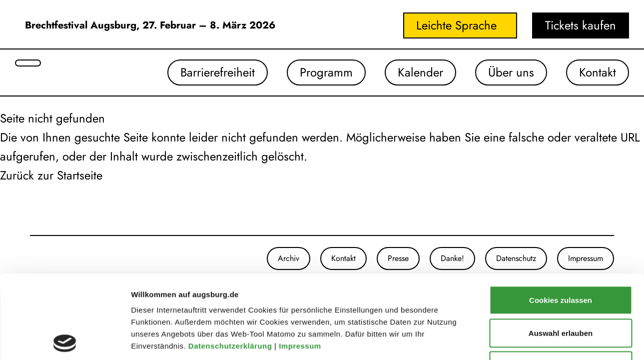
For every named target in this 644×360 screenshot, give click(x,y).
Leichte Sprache (456, 25)
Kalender (420, 72)
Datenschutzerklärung (231, 263)
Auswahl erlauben (561, 250)
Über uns (511, 72)
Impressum (301, 263)
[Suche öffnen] (28, 63)
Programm (326, 72)
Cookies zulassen (561, 217)
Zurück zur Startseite (51, 175)
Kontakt (598, 72)
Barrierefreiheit (218, 72)
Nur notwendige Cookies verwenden (561, 288)
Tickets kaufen (581, 25)
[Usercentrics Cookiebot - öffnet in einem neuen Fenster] (65, 340)
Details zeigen (531, 340)
